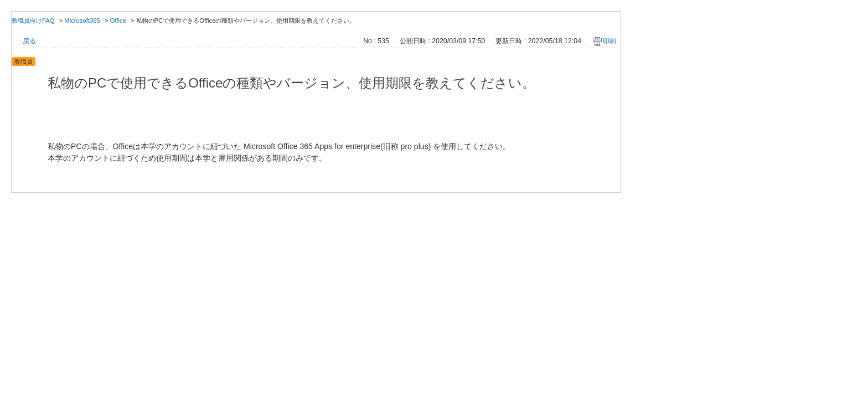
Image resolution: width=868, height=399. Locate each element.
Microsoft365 (82, 21)
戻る (29, 41)
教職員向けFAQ (33, 21)
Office (118, 21)
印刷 (609, 41)
